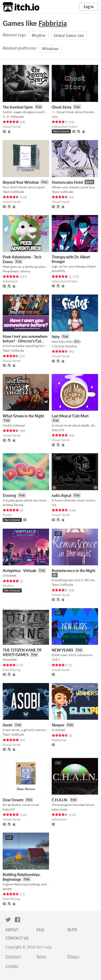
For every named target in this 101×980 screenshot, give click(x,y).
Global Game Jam (69, 35)
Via (54, 505)
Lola (55, 117)
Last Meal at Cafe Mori (70, 416)
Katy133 (58, 430)
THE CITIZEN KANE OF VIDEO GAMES (22, 652)
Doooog (9, 495)
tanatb (7, 889)
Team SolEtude (13, 192)
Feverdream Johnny (17, 271)
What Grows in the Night (23, 416)
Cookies (12, 966)
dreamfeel (10, 659)
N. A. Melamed (13, 117)
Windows (50, 49)
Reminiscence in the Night (74, 571)
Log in (89, 7)
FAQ (40, 930)
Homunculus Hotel (67, 182)
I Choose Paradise (64, 346)
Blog (72, 930)
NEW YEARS (62, 650)
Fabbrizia (53, 23)
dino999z (58, 271)
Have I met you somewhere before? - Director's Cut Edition (25, 341)
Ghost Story (62, 107)
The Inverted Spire (18, 107)
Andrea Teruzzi (13, 505)
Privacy (73, 956)
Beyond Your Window (21, 182)
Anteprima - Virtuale (20, 571)
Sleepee (58, 725)
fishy (56, 337)
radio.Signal (61, 495)
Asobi (8, 725)
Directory (13, 956)
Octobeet (9, 575)
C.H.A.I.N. (60, 800)
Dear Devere (13, 800)
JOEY (56, 659)
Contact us (17, 938)
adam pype (60, 809)
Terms (41, 956)
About (12, 930)
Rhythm (39, 35)
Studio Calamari (14, 425)
